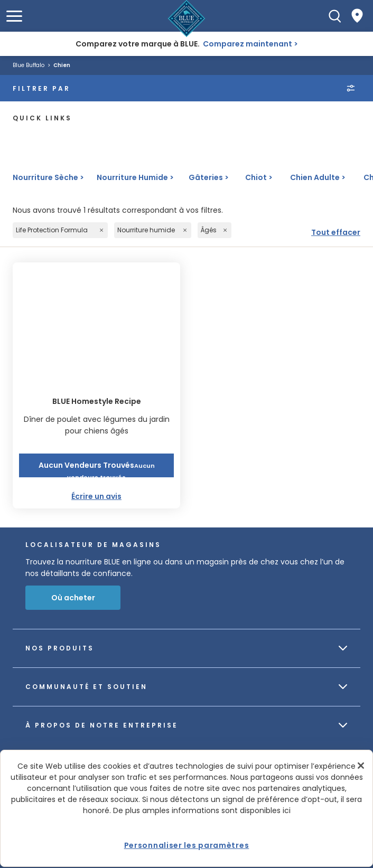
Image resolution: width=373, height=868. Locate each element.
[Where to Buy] (357, 16)
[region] (186, 808)
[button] (14, 16)
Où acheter (73, 598)
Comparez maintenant (248, 44)
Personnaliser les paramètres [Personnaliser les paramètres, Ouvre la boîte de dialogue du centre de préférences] (187, 845)
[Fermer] (361, 766)
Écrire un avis (96, 496)
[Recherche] (335, 16)
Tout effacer (336, 232)
